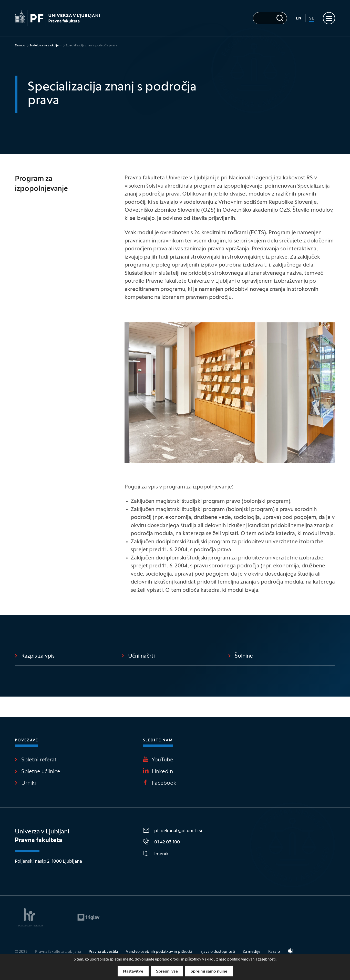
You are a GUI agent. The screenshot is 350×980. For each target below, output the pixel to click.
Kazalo (274, 952)
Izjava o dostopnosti (217, 952)
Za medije (252, 952)
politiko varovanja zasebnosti (251, 960)
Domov (20, 46)
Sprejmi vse (167, 972)
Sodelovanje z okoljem (45, 46)
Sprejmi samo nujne (209, 972)
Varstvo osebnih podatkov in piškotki (159, 952)
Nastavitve (133, 972)
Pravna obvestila (103, 952)
